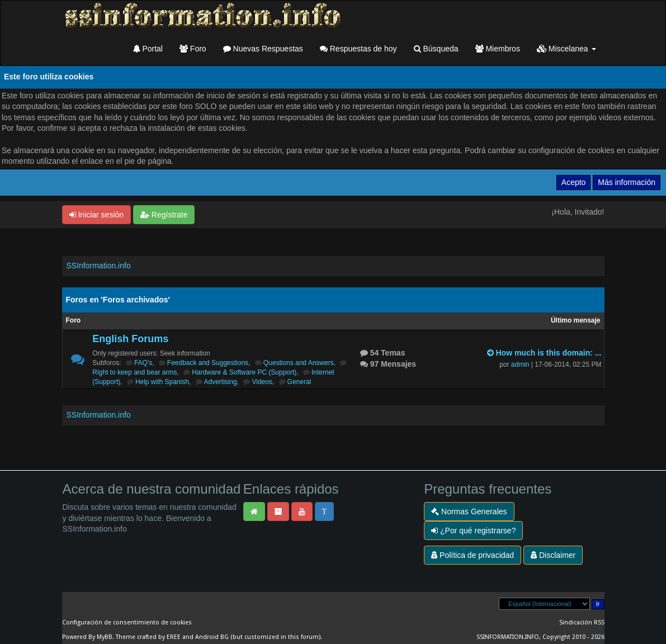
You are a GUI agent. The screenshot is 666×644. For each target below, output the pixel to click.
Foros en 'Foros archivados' (118, 300)
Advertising (221, 382)
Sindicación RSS (582, 622)
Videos (262, 382)
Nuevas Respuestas (263, 49)
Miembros (498, 49)
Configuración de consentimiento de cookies (127, 622)
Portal (148, 49)
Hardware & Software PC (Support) (244, 372)
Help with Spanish (162, 382)
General (299, 382)
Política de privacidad (473, 555)
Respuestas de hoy (358, 49)
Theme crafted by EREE (148, 637)
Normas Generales (469, 512)
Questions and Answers (299, 363)
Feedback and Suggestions (208, 363)
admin (520, 364)
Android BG (212, 637)
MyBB (105, 637)
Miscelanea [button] (566, 49)
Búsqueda (436, 49)
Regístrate (164, 215)
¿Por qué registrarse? (473, 531)
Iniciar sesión (97, 215)
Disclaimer (553, 555)
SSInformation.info (99, 266)
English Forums (130, 339)
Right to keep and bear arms (134, 372)
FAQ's (143, 363)
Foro (193, 49)
